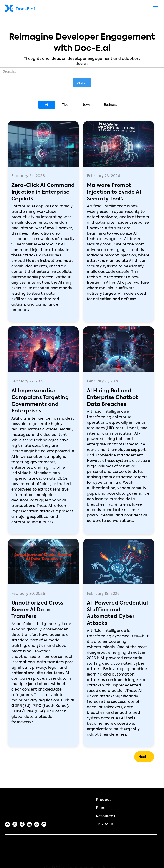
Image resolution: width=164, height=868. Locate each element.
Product (103, 800)
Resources (105, 816)
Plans (101, 808)
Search (82, 64)
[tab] (47, 105)
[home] (20, 8)
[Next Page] (144, 757)
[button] (154, 8)
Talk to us (105, 825)
